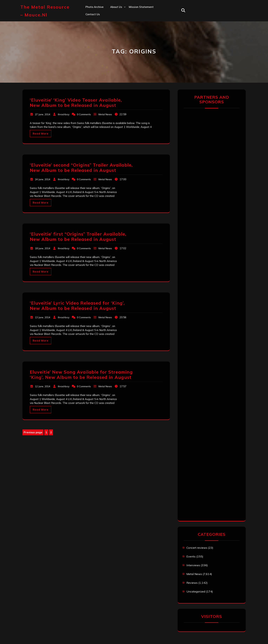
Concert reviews (197, 548)
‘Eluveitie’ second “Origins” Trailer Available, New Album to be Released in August (81, 168)
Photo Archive (95, 7)
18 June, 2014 (43, 248)
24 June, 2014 (43, 179)
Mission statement (141, 7)
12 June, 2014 (43, 386)
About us (116, 7)
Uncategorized (196, 591)
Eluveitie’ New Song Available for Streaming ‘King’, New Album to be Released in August (81, 375)
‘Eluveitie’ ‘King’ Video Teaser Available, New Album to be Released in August (76, 103)
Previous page (33, 432)
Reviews (192, 583)
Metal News (105, 114)
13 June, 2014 (43, 317)
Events (191, 556)
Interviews (193, 565)
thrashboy (64, 114)
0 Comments (84, 114)
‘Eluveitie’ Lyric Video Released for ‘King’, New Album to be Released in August (77, 306)
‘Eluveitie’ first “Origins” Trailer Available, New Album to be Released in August (78, 237)
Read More (41, 134)
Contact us (93, 14)
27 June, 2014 (43, 114)
